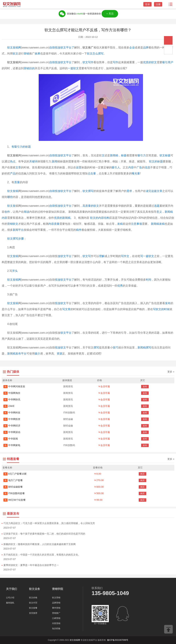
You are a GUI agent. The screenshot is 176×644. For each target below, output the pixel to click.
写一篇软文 (147, 256)
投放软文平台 (63, 191)
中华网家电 (12, 445)
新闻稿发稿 (158, 224)
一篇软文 (73, 68)
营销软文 (13, 224)
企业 (132, 48)
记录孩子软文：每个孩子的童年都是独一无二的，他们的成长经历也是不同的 (44, 534)
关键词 (33, 161)
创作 (7, 212)
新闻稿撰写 (144, 348)
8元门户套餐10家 (15, 474)
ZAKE (9, 406)
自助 (52, 191)
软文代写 (33, 603)
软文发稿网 (14, 48)
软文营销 (56, 598)
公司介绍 (10, 598)
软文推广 (88, 48)
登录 (147, 4)
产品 (13, 173)
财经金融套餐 (13, 487)
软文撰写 (88, 191)
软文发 (11, 206)
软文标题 (165, 155)
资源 (59, 354)
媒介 (37, 354)
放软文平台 (65, 256)
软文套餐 (33, 608)
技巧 (115, 348)
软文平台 (66, 333)
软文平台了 (67, 280)
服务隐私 (10, 603)
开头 (15, 271)
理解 (102, 256)
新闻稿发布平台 (17, 354)
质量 (17, 182)
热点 (13, 161)
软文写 (87, 256)
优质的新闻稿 (62, 218)
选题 (157, 206)
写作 (115, 62)
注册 (158, 4)
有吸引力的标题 (21, 147)
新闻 (55, 161)
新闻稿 (114, 155)
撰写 (96, 348)
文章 (18, 167)
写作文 (125, 256)
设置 (79, 167)
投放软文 (60, 303)
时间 (148, 280)
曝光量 (136, 173)
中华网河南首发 (14, 386)
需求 (129, 191)
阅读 (26, 212)
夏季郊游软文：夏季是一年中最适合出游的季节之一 (31, 565)
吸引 (165, 62)
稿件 (79, 230)
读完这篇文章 (154, 191)
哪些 (10, 197)
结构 (107, 218)
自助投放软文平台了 (62, 48)
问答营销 (56, 623)
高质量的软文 (91, 206)
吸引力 (142, 155)
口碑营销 (56, 618)
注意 (134, 224)
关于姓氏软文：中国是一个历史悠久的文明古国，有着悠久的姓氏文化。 (42, 555)
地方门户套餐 (13, 480)
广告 (139, 167)
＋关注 (110, 14)
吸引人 (116, 167)
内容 (131, 167)
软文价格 (33, 598)
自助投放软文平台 (60, 62)
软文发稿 (13, 62)
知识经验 (56, 629)
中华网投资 (12, 419)
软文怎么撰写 (95, 54)
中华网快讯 (12, 399)
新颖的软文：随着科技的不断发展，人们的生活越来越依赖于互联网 (40, 544)
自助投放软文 (58, 206)
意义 (159, 212)
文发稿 (14, 256)
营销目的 (29, 68)
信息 (147, 167)
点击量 (92, 173)
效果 (37, 54)
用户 (170, 62)
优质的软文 (150, 62)
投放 (58, 280)
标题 (124, 155)
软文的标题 (156, 161)
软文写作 (88, 62)
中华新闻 (11, 439)
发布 (168, 303)
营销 (26, 54)
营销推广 (56, 613)
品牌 (146, 48)
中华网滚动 (12, 432)
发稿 (120, 224)
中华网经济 (12, 426)
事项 (139, 224)
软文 (15, 54)
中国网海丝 (12, 393)
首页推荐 (33, 613)
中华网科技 (12, 413)
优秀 (120, 286)
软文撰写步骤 (15, 239)
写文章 (66, 309)
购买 (142, 474)
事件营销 (56, 608)
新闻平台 (18, 230)
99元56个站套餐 (15, 500)
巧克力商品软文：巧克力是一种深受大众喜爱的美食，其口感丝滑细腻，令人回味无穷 (49, 523)
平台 (69, 206)
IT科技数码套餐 (14, 493)
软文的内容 (97, 218)
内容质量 (54, 224)
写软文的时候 (161, 309)
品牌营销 (56, 603)
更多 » (171, 372)
